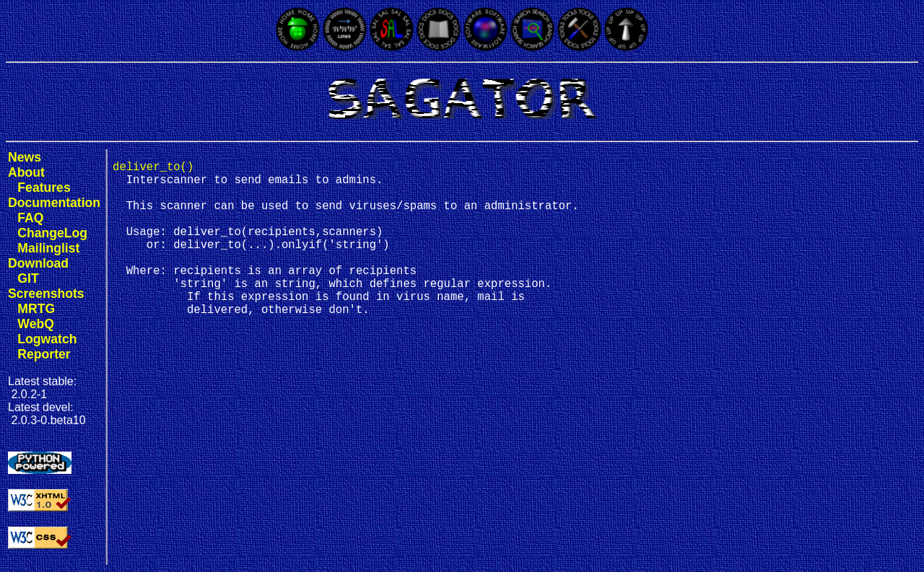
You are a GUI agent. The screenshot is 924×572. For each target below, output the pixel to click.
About (26, 172)
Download (38, 263)
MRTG (36, 309)
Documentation (54, 203)
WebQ (36, 324)
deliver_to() (153, 169)
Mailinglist (48, 248)
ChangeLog (52, 233)
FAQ (30, 218)
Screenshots (46, 294)
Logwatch (47, 339)
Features (44, 188)
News (25, 157)
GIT (28, 278)
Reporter (44, 354)
